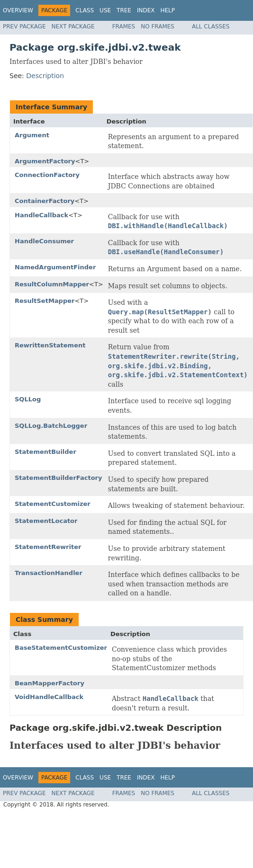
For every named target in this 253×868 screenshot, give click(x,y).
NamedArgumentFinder (55, 267)
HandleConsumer (44, 241)
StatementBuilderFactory (58, 478)
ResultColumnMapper (52, 284)
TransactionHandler (49, 573)
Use (105, 10)
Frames (124, 27)
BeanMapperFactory (50, 683)
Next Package (73, 27)
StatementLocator (46, 521)
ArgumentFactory (45, 161)
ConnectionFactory (47, 175)
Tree (124, 10)
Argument (32, 135)
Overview (18, 10)
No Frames (158, 27)
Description (45, 76)
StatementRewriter (48, 547)
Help (167, 10)
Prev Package (24, 27)
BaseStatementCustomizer (61, 648)
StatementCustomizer (53, 504)
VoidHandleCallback (49, 697)
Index (146, 10)
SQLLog (28, 399)
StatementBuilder (45, 452)
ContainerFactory (45, 201)
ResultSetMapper (45, 301)
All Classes (211, 27)
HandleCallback (41, 215)
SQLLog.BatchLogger (51, 426)
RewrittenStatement (50, 345)
